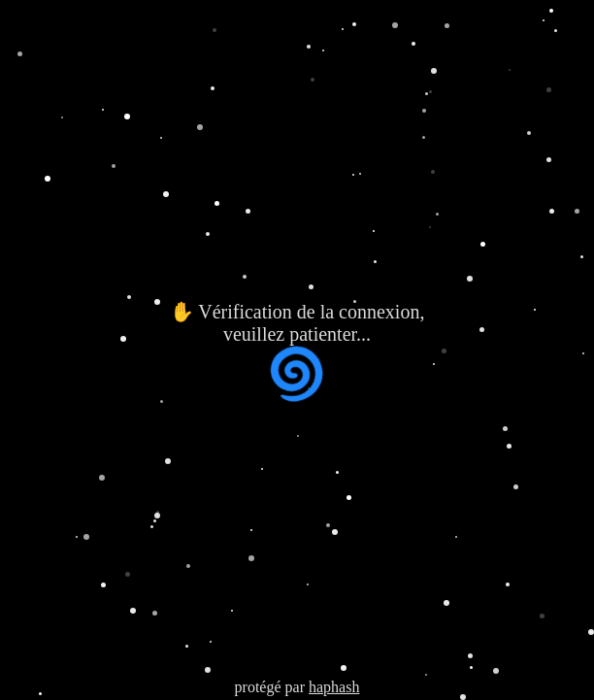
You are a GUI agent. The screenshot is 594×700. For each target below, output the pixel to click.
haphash (334, 687)
